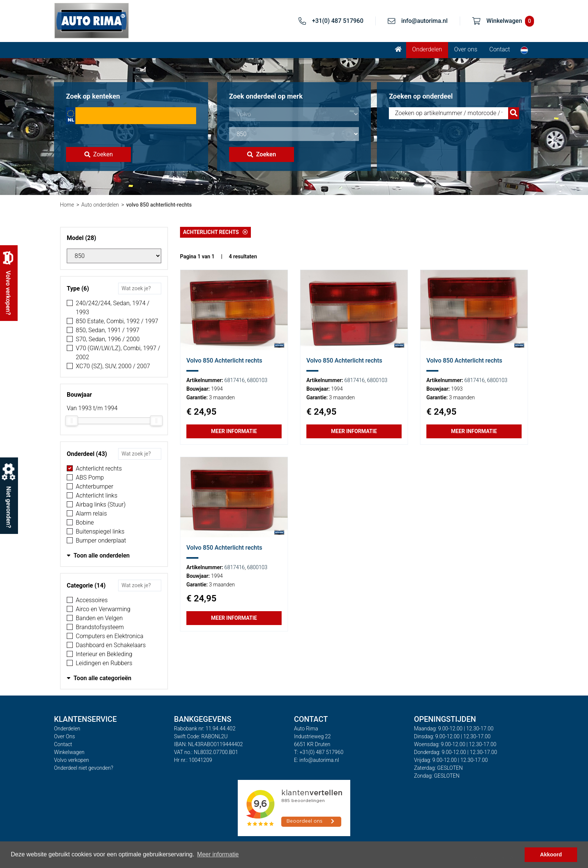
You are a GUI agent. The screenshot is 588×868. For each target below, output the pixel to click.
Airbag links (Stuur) (101, 504)
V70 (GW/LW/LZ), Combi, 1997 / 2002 (118, 353)
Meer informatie (234, 431)
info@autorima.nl (424, 21)
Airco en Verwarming (103, 609)
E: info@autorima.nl (316, 760)
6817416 (234, 380)
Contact (500, 49)
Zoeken (99, 154)
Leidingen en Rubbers (104, 663)
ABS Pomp (90, 477)
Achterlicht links (97, 495)
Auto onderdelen (100, 205)
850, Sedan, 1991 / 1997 (108, 330)
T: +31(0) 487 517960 (319, 752)
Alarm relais (91, 513)
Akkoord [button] (551, 855)
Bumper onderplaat (101, 540)
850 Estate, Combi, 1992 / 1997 (117, 321)
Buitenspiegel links (100, 531)
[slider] (72, 421)
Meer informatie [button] (218, 854)
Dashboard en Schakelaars (111, 645)
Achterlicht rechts (99, 468)
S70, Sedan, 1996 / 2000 (108, 339)
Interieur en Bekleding (104, 654)
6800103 (257, 380)
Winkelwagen (69, 752)
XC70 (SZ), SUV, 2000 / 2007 (113, 366)
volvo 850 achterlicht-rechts (159, 205)
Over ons (466, 49)
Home (67, 205)
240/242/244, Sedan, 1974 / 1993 (112, 308)
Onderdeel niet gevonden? (84, 768)
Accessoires (92, 600)
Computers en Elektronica (109, 636)
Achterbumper (94, 486)
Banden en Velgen (99, 618)
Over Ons (64, 736)
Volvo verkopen (71, 760)
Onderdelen (427, 49)
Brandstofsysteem (100, 627)
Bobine (85, 522)
